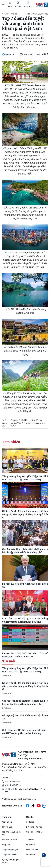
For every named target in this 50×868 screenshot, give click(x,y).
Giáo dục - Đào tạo (35, 832)
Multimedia (28, 4)
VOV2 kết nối (32, 850)
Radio (10, 4)
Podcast (18, 4)
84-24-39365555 (13, 781)
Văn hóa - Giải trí (9, 14)
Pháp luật (6, 845)
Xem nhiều (7, 822)
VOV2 (13, 426)
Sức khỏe (30, 845)
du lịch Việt (16, 423)
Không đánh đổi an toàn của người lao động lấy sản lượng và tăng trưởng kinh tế (25, 686)
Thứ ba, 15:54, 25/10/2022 (37, 14)
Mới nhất (30, 817)
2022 (4, 426)
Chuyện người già (10, 850)
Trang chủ (6, 817)
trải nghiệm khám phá (34, 423)
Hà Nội (24, 420)
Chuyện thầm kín (9, 855)
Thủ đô (14, 420)
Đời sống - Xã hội (34, 827)
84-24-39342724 (13, 785)
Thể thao (30, 840)
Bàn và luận (7, 827)
